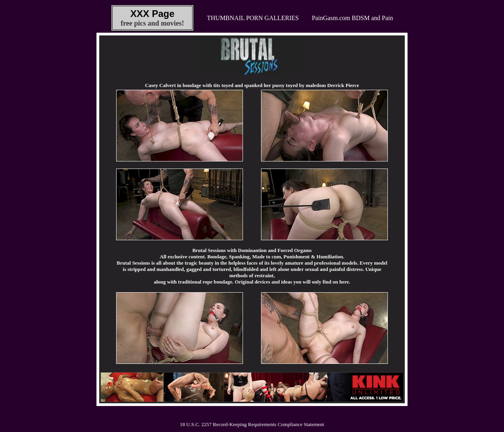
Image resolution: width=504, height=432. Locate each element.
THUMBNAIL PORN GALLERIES (253, 18)
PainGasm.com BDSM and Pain (352, 18)
